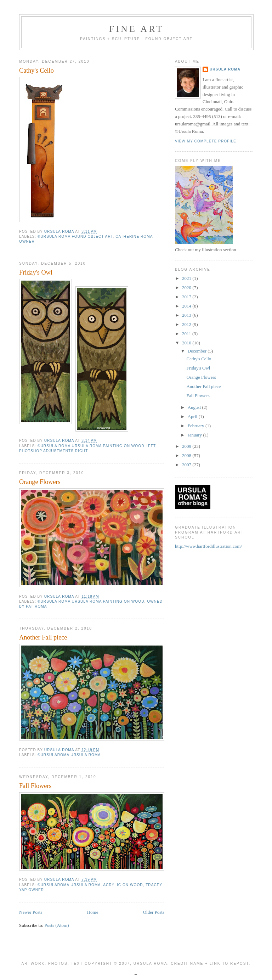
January (195, 435)
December (198, 351)
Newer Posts (31, 912)
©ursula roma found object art (75, 236)
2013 (187, 315)
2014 (187, 306)
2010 (187, 343)
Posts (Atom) (57, 925)
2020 (187, 288)
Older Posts (154, 912)
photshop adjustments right (53, 451)
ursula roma (225, 69)
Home (93, 912)
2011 (187, 334)
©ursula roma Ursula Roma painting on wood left (97, 446)
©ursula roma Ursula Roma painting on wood (91, 601)
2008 (187, 455)
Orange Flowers (40, 482)
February (197, 426)
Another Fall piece (43, 637)
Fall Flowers (35, 786)
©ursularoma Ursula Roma (69, 755)
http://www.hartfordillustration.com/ (208, 546)
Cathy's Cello (36, 71)
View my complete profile (206, 141)
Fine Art (137, 29)
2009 (187, 446)
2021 (187, 278)
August (195, 407)
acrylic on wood (123, 885)
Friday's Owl (36, 272)
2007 (187, 465)
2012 (187, 324)
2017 (187, 297)
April (193, 416)
